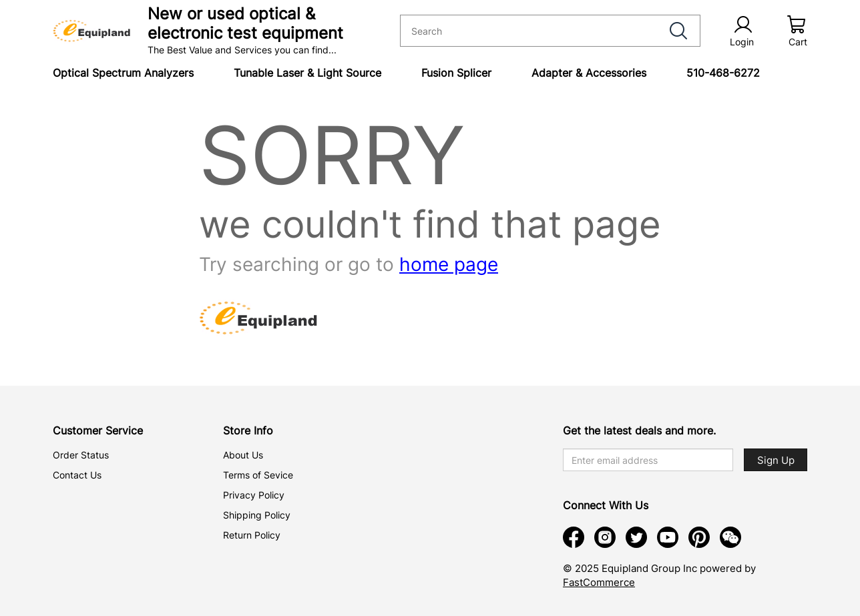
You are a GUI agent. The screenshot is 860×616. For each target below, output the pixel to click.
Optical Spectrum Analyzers (123, 73)
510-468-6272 (723, 73)
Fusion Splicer (456, 73)
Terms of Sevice (258, 475)
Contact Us (77, 475)
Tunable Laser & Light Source (307, 73)
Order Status (81, 455)
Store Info (248, 430)
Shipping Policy (257, 515)
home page (449, 264)
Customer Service (98, 430)
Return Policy (252, 535)
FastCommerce (599, 582)
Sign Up (776, 460)
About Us (243, 455)
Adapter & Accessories (589, 73)
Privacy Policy (254, 495)
